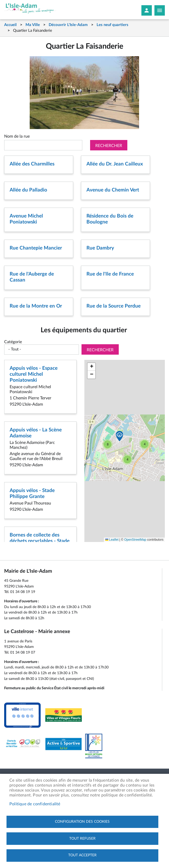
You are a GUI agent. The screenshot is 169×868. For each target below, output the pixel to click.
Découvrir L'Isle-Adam (68, 25)
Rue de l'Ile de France (110, 274)
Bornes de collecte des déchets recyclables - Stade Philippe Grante (40, 541)
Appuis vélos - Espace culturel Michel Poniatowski (34, 374)
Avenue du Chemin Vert (113, 190)
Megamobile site (160, 10)
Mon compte (147, 10)
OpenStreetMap (135, 540)
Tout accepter (82, 855)
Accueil (10, 25)
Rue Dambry (100, 248)
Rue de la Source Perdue (114, 306)
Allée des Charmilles (32, 164)
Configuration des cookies (82, 821)
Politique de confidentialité (35, 804)
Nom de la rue (17, 136)
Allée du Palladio (28, 190)
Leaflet (112, 540)
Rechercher (109, 146)
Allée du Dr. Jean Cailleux (115, 164)
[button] (145, 444)
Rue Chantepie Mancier (36, 248)
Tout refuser (82, 838)
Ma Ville (33, 25)
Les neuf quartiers (112, 25)
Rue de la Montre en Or (36, 306)
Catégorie (13, 342)
